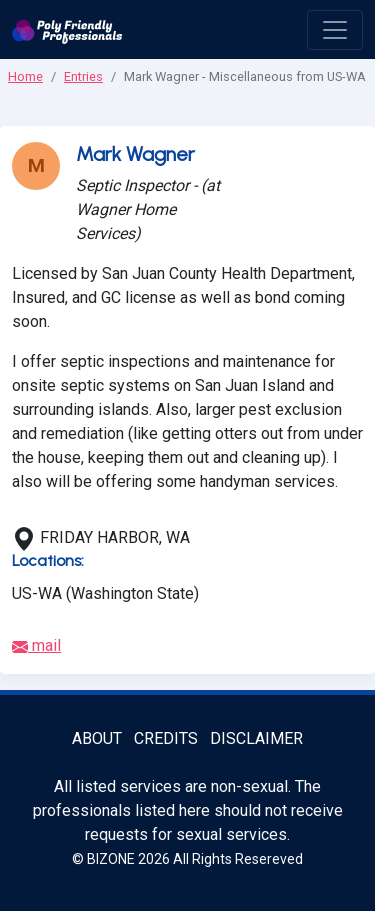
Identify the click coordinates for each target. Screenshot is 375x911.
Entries (83, 76)
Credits (166, 738)
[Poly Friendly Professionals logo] (67, 29)
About (97, 738)
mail (36, 645)
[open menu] (335, 30)
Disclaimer (256, 738)
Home (25, 76)
